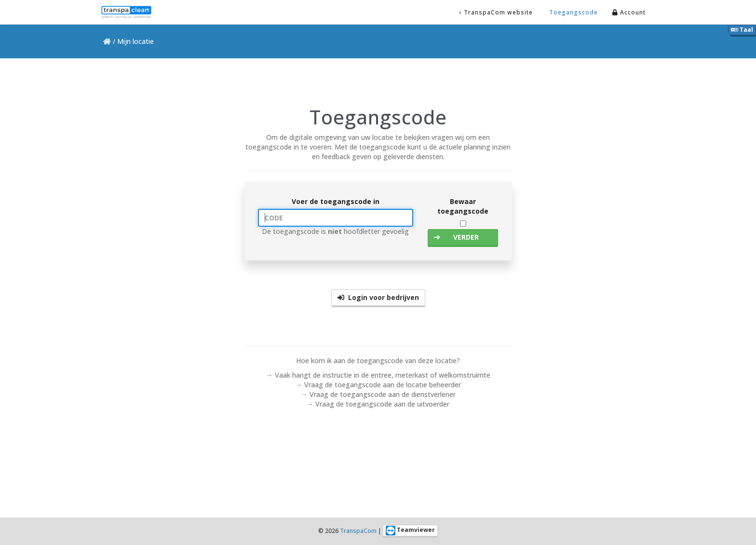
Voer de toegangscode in (336, 201)
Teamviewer (410, 531)
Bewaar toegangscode (463, 206)
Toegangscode (573, 12)
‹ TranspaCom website (496, 12)
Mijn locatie (135, 41)
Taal (742, 30)
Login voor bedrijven (378, 297)
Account (629, 12)
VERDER (456, 237)
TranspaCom (358, 531)
